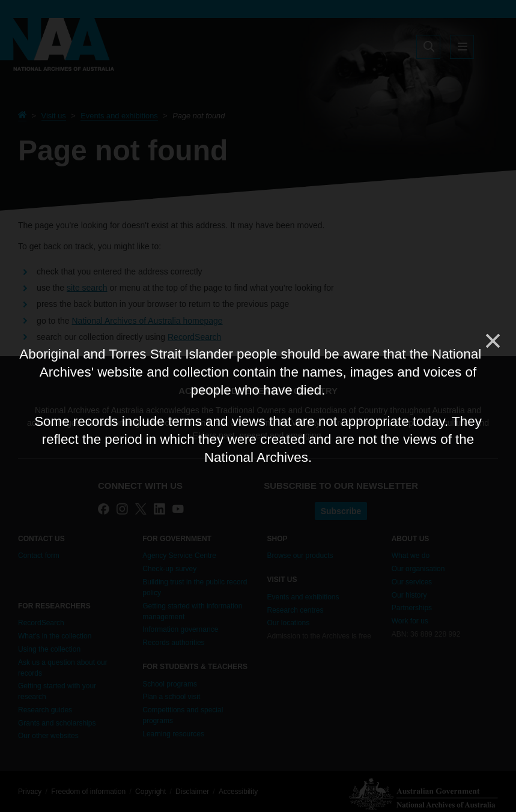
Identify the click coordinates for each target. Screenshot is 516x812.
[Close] (492, 341)
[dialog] (258, 406)
